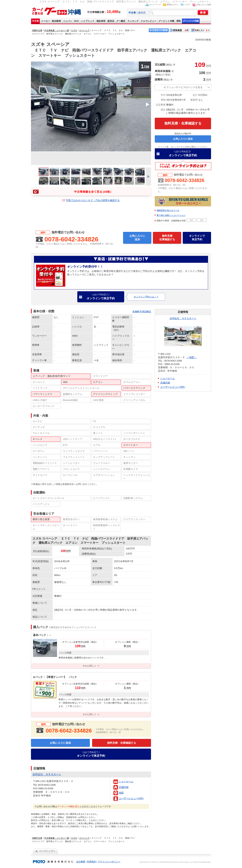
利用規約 (92, 862)
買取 (179, 21)
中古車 (35, 21)
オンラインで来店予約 (183, 154)
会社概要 (81, 862)
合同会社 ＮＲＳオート (183, 318)
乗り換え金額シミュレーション (171, 215)
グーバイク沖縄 (191, 21)
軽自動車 (56, 21)
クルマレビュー (149, 21)
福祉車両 (101, 21)
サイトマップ (155, 5)
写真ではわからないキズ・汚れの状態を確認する (93, 200)
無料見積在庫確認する (167, 238)
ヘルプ (187, 5)
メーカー (45, 21)
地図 (121, 793)
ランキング (133, 21)
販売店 (142, 13)
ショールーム (126, 781)
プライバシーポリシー (109, 862)
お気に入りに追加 (204, 5)
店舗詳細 (124, 787)
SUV (76, 21)
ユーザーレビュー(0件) (131, 798)
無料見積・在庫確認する (183, 123)
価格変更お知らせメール (168, 210)
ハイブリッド (88, 21)
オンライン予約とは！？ (146, 297)
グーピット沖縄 (166, 21)
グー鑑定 (121, 21)
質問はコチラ (172, 5)
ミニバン (68, 21)
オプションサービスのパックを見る (183, 87)
